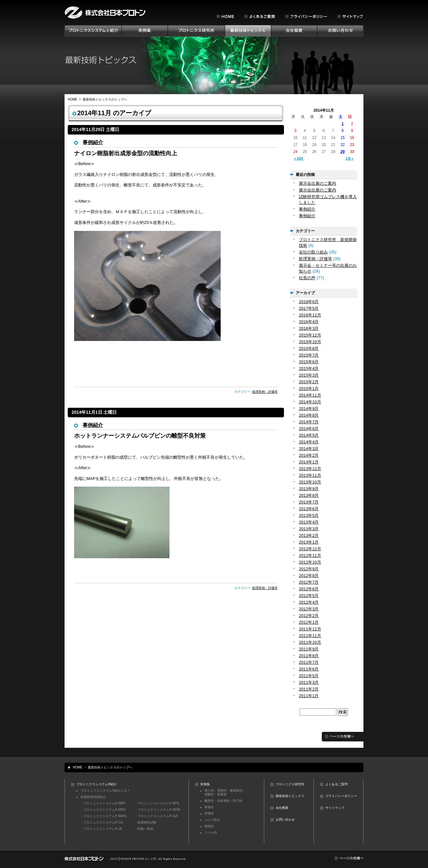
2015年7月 (309, 355)
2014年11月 (310, 395)
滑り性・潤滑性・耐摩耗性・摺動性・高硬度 (225, 792)
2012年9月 (309, 569)
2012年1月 (309, 622)
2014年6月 (309, 429)
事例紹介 (93, 142)
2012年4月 (309, 602)
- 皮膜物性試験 (146, 822)
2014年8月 (309, 415)
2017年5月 (309, 308)
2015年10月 (310, 342)
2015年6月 (309, 362)
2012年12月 (310, 549)
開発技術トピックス (290, 796)
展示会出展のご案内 (318, 183)
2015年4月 (309, 368)
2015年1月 (309, 389)
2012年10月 (310, 562)
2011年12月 (310, 629)
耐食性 (209, 807)
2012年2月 (309, 616)
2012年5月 (309, 596)
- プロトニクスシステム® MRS (103, 810)
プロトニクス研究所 (290, 784)
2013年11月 (310, 475)
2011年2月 (309, 689)
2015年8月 (309, 348)
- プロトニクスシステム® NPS (157, 803)
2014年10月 (310, 402)
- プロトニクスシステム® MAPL (104, 816)
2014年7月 (309, 422)
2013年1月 (309, 542)
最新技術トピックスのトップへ (105, 99)
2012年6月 (309, 589)
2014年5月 (309, 435)
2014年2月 (309, 455)
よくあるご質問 (336, 784)
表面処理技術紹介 (93, 797)
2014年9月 (309, 409)
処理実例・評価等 (265, 392)
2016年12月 (310, 315)
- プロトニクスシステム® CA (102, 822)
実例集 (205, 784)
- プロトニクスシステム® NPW (158, 810)
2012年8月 (309, 576)
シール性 (211, 833)
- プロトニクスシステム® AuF (157, 816)
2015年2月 (309, 382)
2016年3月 (309, 328)
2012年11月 (310, 556)
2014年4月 (309, 442)
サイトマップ (335, 808)
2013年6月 (309, 509)
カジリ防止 (212, 820)
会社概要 (282, 808)
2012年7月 (309, 582)
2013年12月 (310, 469)
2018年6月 (309, 302)
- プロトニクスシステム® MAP (103, 803)
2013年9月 (309, 489)
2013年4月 (309, 522)
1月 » (349, 159)
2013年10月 (310, 482)
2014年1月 (309, 462)
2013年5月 (309, 515)
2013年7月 (309, 502)
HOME (72, 99)
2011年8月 (309, 656)
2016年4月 (309, 322)
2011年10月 (310, 642)
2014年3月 (309, 449)
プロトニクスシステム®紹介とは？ (105, 791)
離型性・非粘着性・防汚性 (224, 801)
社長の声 (307, 278)
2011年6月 (309, 669)
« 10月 (299, 159)
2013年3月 (309, 529)
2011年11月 (310, 636)
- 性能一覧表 (144, 829)
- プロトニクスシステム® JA (102, 829)
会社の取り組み (313, 252)
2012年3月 (309, 609)
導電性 (209, 813)
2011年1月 (309, 696)
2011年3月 (309, 682)
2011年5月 (309, 676)
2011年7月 (309, 662)
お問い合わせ (285, 819)
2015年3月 (309, 375)
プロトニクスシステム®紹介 (97, 784)
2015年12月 (310, 335)
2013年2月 (309, 535)
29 (343, 152)
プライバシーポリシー (341, 796)
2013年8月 (309, 495)
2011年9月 (309, 649)
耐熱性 (209, 826)
